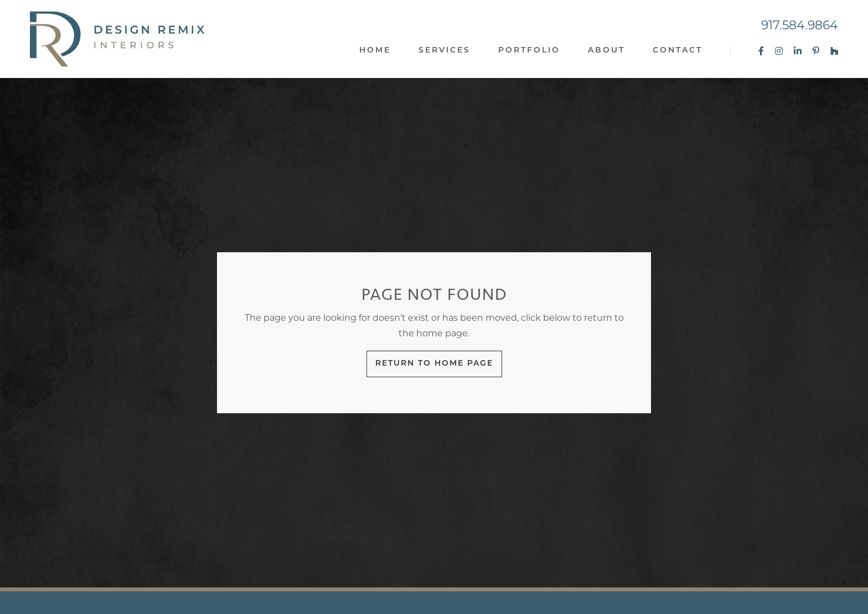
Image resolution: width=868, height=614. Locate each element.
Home (375, 51)
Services (445, 51)
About (606, 51)
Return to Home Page (434, 364)
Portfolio (529, 51)
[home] (117, 39)
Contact (678, 51)
